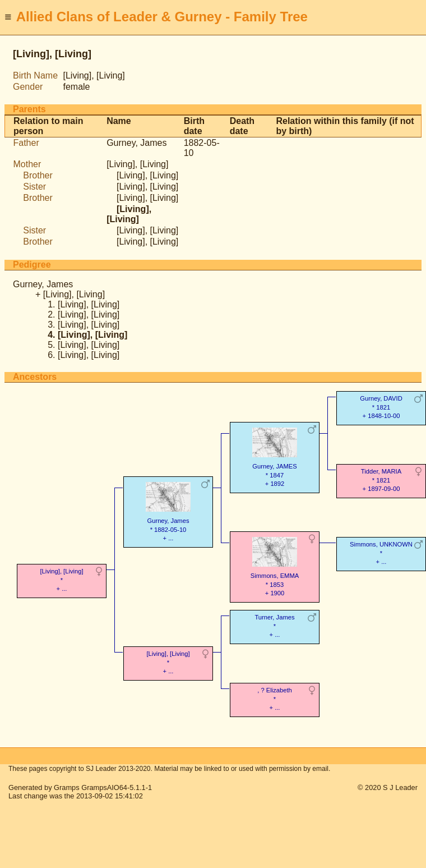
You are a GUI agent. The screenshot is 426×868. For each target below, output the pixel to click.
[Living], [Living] (137, 164)
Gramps (67, 787)
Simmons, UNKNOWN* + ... (381, 553)
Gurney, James (136, 143)
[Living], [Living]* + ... (61, 580)
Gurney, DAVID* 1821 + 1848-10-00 (381, 407)
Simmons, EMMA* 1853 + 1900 (275, 566)
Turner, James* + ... (274, 626)
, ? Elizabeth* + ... (275, 699)
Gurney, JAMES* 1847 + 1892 (275, 456)
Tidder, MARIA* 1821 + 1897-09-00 (381, 480)
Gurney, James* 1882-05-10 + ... (168, 511)
